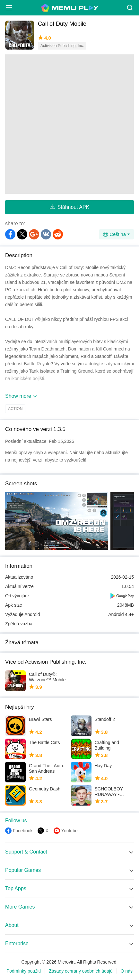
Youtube (69, 831)
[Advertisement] (69, 124)
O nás (127, 971)
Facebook (23, 831)
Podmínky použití (24, 971)
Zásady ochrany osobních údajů (81, 971)
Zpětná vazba (19, 624)
